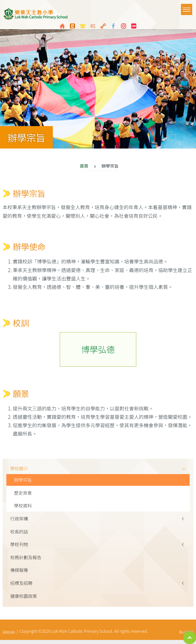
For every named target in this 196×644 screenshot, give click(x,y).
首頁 (84, 166)
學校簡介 (20, 468)
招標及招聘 (22, 586)
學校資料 (23, 507)
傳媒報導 (20, 573)
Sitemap (9, 635)
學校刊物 (20, 547)
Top (190, 638)
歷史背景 (23, 494)
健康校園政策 (24, 600)
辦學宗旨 (23, 480)
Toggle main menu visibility (187, 7)
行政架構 (20, 520)
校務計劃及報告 (27, 560)
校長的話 (20, 533)
